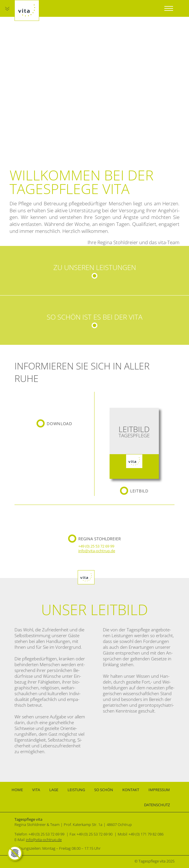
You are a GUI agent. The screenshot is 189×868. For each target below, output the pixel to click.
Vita (36, 790)
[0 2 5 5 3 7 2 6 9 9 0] (95, 834)
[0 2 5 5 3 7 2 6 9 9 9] (97, 546)
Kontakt (131, 790)
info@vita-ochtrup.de (97, 551)
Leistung (76, 790)
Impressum (159, 790)
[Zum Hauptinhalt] (8, 9)
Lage (54, 790)
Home (17, 790)
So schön (104, 790)
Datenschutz (157, 805)
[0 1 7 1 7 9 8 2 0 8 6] (146, 834)
